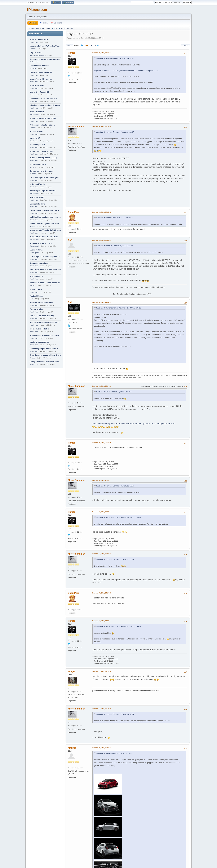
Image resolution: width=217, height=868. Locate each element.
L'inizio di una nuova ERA (41, 72)
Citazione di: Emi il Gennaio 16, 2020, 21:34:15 (114, 392)
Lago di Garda (36, 53)
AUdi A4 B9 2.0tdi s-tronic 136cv (44, 237)
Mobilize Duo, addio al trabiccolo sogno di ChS (45, 217)
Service (32, 226)
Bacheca (33, 62)
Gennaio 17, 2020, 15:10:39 (102, 672)
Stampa (185, 45)
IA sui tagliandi (36, 276)
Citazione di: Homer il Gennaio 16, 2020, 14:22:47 (115, 132)
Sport (31, 299)
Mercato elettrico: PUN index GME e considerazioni (45, 46)
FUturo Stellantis (37, 85)
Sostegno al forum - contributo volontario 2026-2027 (45, 59)
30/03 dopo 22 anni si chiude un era (45, 270)
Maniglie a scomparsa (39, 342)
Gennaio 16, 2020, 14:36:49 (102, 212)
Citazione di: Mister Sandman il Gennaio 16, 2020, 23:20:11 (119, 518)
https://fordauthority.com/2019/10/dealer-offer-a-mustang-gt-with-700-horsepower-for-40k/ (133, 424)
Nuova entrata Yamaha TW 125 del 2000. (45, 230)
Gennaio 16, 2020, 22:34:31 (102, 386)
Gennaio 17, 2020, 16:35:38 (102, 709)
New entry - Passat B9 (39, 92)
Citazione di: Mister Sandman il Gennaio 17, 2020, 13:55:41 (119, 626)
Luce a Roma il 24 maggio (41, 79)
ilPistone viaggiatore (37, 55)
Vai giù (69, 45)
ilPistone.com (37, 10)
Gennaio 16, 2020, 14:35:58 (102, 126)
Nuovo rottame (36, 250)
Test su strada (35, 95)
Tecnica (32, 286)
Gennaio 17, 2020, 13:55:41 (102, 554)
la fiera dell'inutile (37, 184)
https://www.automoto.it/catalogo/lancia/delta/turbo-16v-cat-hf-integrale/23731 (126, 71)
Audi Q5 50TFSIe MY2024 (41, 243)
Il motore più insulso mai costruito (45, 283)
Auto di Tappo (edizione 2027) (43, 118)
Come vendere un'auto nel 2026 (43, 99)
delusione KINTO (37, 197)
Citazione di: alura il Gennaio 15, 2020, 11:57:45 (114, 753)
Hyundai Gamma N (38, 164)
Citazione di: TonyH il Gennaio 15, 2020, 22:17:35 (115, 246)
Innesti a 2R (35, 138)
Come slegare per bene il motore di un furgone (45, 349)
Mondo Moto (34, 141)
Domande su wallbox (39, 263)
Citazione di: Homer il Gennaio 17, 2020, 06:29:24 (115, 559)
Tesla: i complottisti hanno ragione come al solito (45, 178)
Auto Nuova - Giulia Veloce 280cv (44, 335)
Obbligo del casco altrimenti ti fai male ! (45, 362)
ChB (70, 240)
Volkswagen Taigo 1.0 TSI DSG (43, 191)
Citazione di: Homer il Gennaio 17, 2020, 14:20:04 (115, 714)
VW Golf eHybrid (37, 112)
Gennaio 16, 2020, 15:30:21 (102, 240)
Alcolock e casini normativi (42, 302)
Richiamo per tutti (37, 145)
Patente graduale (37, 309)
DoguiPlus (73, 212)
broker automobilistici (39, 329)
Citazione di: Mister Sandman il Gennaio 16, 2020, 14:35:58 (119, 308)
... (93, 45)
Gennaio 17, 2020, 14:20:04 (102, 621)
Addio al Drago (36, 296)
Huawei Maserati (37, 132)
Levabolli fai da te (37, 204)
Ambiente (33, 49)
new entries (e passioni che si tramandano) (45, 322)
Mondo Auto (34, 42)
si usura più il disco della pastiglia (45, 256)
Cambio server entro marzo (42, 171)
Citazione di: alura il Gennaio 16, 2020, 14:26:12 (114, 218)
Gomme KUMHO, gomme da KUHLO (45, 224)
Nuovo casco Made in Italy (41, 151)
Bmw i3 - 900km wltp (39, 39)
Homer (71, 53)
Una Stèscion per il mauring (42, 316)
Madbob (72, 748)
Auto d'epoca (34, 253)
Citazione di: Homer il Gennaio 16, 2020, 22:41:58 (115, 486)
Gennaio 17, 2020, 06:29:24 (102, 512)
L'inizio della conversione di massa (45, 105)
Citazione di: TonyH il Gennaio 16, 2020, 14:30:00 (115, 58)
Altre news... (34, 167)
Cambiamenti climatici (39, 66)
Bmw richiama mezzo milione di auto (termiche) (45, 355)
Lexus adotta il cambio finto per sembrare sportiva (45, 210)
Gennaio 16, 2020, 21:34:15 (102, 302)
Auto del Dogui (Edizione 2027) (43, 158)
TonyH (71, 672)
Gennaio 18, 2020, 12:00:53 (102, 748)
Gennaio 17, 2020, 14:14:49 (102, 593)
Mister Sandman (76, 127)
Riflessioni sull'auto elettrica (42, 125)
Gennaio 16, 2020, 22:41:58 (102, 443)
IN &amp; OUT (36, 289)
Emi (70, 302)
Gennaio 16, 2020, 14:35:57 (102, 53)
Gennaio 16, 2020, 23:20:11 (102, 480)
